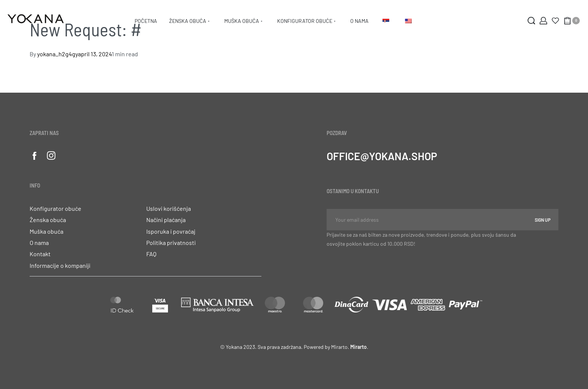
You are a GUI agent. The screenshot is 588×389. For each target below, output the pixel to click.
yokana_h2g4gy (58, 54)
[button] (145, 268)
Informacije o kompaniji (60, 265)
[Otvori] (555, 21)
